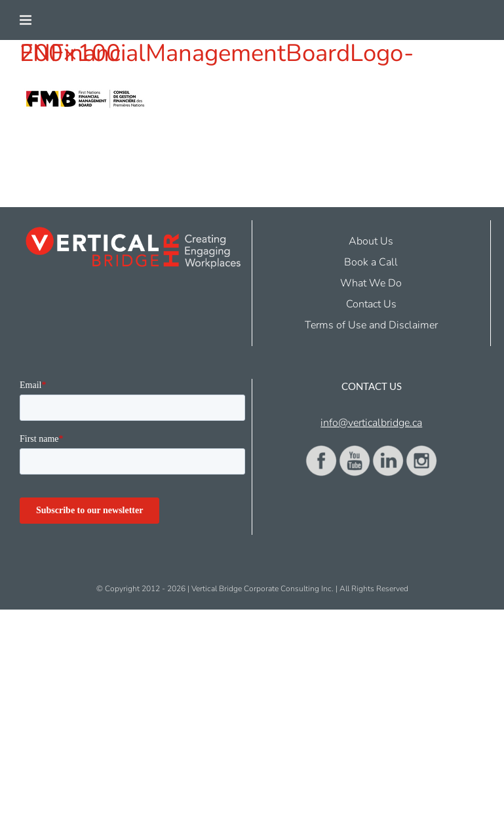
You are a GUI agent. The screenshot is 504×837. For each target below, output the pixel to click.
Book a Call (371, 262)
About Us (371, 241)
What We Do (371, 283)
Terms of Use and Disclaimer (371, 325)
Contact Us (371, 304)
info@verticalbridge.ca (371, 423)
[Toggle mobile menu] (27, 20)
